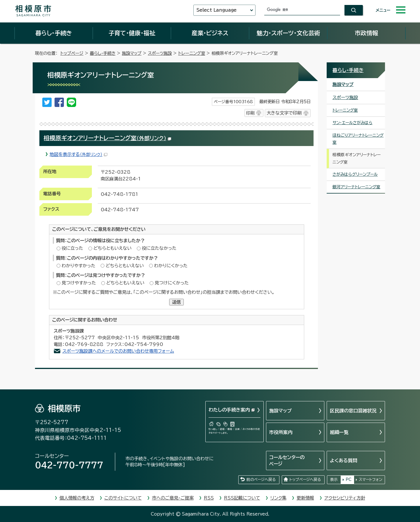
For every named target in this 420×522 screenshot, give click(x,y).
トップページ (72, 53)
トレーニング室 (192, 53)
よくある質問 (344, 461)
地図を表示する (78, 154)
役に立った (72, 248)
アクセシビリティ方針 (345, 498)
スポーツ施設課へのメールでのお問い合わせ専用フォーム (118, 351)
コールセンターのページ (287, 461)
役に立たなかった (159, 248)
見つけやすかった (79, 283)
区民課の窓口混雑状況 (353, 411)
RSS (209, 498)
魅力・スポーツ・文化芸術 (288, 33)
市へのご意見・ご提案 (173, 498)
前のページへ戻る (261, 480)
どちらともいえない (112, 248)
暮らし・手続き (54, 33)
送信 (176, 302)
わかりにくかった (171, 266)
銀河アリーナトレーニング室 (356, 187)
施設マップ (132, 53)
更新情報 (305, 498)
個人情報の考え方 (77, 498)
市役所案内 (281, 432)
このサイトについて (123, 498)
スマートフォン (371, 480)
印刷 (250, 113)
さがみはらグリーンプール (355, 174)
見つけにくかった (172, 283)
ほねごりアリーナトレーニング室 (358, 139)
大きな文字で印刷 (284, 113)
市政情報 (366, 33)
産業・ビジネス (210, 33)
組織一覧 (339, 432)
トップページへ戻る (305, 480)
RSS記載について (242, 498)
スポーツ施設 (160, 53)
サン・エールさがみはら (352, 123)
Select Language (216, 10)
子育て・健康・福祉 (132, 33)
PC (349, 480)
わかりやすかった (78, 266)
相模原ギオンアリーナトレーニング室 (107, 138)
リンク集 (278, 498)
